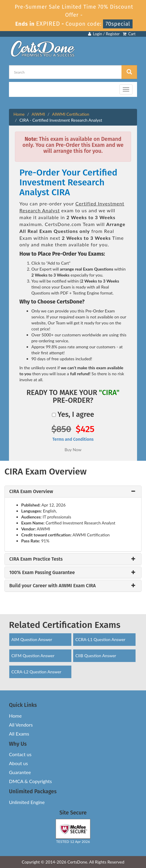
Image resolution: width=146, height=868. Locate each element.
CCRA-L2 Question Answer (36, 672)
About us (18, 763)
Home (19, 114)
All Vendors (21, 725)
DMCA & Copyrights (30, 781)
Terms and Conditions (73, 439)
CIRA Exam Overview (31, 492)
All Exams (19, 734)
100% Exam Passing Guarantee (42, 573)
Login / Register (104, 34)
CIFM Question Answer (33, 656)
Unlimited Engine (27, 802)
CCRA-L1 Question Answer (100, 639)
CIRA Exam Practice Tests (36, 559)
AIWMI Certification (71, 114)
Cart (129, 34)
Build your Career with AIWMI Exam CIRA (53, 586)
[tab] (73, 492)
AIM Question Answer (32, 639)
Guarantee (20, 772)
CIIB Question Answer (96, 656)
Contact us (20, 754)
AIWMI (38, 114)
